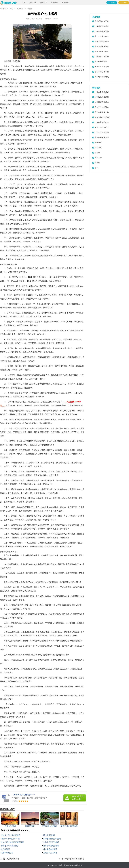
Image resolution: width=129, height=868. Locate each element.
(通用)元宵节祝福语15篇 (10, 839)
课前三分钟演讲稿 (102, 107)
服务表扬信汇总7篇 (102, 117)
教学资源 (65, 3)
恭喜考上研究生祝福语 (10, 846)
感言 (97, 168)
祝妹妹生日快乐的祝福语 (11, 835)
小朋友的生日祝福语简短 (75, 859)
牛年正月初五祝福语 (51, 842)
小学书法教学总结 (102, 31)
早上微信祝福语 (49, 835)
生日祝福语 (5, 849)
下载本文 (55, 19)
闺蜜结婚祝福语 (13, 859)
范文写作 (33, 3)
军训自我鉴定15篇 (102, 112)
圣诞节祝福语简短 (50, 853)
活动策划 (98, 148)
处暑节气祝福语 (7, 853)
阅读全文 (48, 19)
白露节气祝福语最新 (51, 846)
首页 (24, 3)
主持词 (97, 163)
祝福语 (30, 9)
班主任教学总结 (101, 62)
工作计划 (98, 143)
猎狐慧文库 (62, 865)
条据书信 (54, 3)
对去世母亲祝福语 (50, 849)
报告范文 (44, 3)
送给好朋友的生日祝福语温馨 (12, 842)
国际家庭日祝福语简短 (52, 839)
